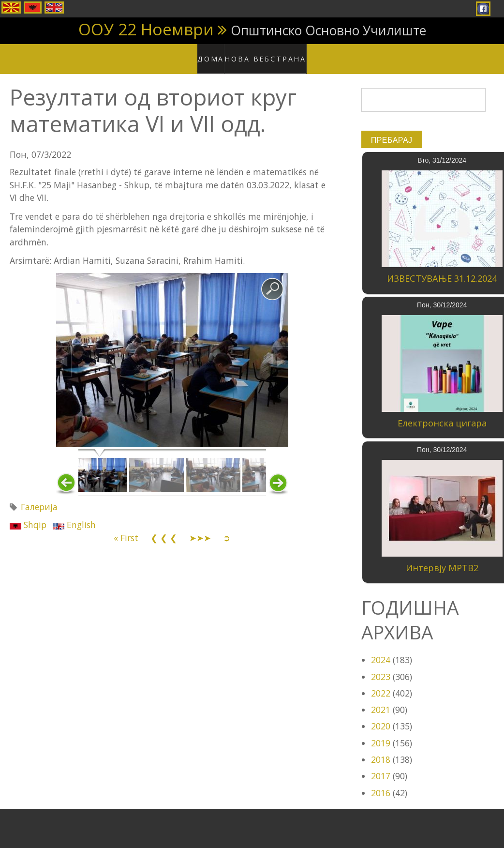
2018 (381, 750)
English (74, 515)
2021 (381, 700)
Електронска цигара (442, 414)
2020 (381, 717)
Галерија (39, 498)
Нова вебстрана (268, 53)
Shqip (28, 515)
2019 (381, 733)
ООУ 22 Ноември (146, 29)
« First (126, 528)
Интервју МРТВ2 (442, 558)
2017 (381, 767)
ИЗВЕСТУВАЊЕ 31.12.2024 (442, 269)
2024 (381, 651)
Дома (217, 53)
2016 (381, 783)
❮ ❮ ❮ (164, 528)
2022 (381, 683)
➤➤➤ (200, 528)
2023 (381, 667)
